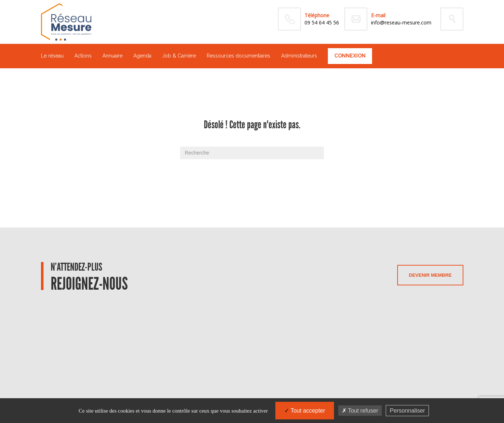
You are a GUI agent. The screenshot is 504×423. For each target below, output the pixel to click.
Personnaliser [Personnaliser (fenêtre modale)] (407, 411)
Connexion (350, 56)
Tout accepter (305, 411)
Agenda (142, 56)
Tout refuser (360, 411)
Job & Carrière (179, 56)
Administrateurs (299, 56)
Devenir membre (430, 275)
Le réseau (52, 56)
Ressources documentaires (239, 56)
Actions (83, 56)
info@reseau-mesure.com (401, 22)
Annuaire (113, 56)
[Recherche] (252, 153)
